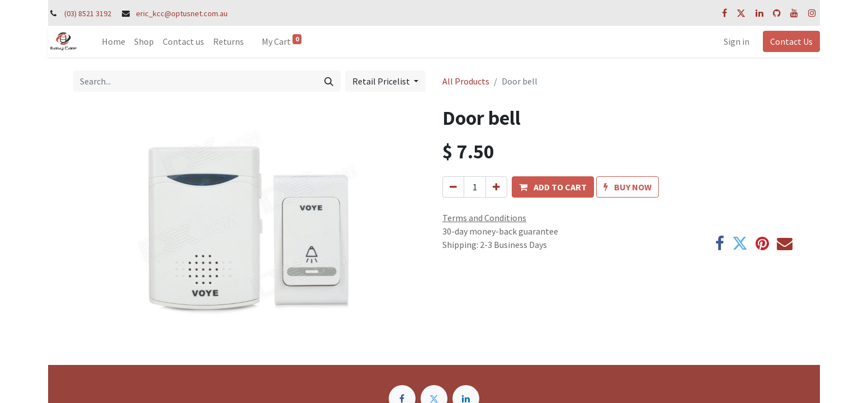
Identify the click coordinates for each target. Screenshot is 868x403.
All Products (466, 81)
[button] (553, 187)
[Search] (329, 81)
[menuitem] (114, 41)
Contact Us (791, 41)
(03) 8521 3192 (88, 13)
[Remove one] (453, 187)
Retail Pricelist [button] (382, 81)
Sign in (737, 41)
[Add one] (496, 187)
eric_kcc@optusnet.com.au (182, 13)
